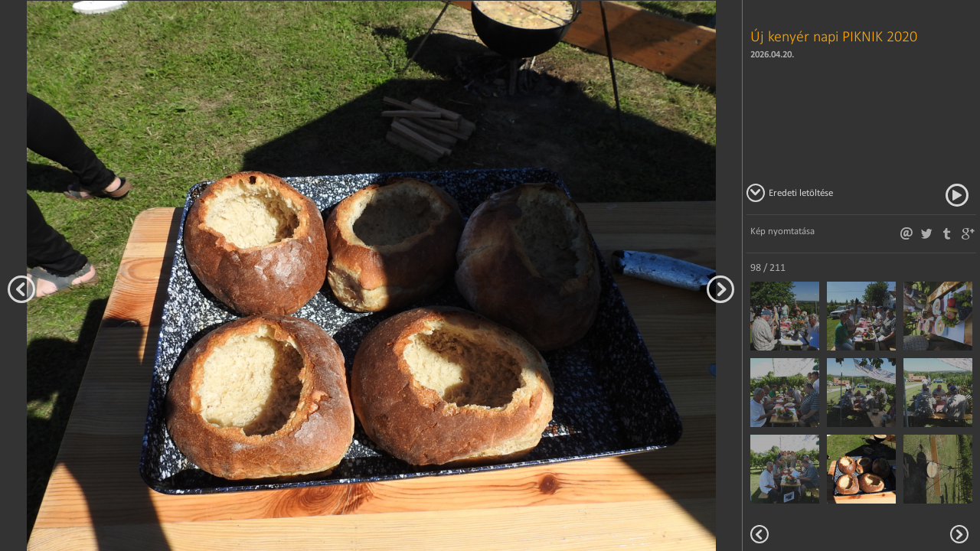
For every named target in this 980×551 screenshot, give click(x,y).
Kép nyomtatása (782, 231)
